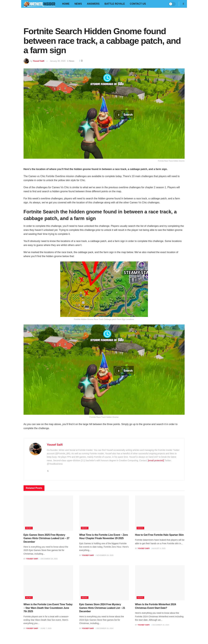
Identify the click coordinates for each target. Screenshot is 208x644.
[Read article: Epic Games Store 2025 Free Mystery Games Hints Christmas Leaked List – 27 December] (48, 513)
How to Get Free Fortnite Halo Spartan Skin (159, 535)
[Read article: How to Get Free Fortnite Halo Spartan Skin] (160, 513)
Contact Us (138, 4)
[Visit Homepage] (39, 4)
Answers (93, 4)
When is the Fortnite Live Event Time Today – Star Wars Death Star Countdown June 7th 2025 (48, 608)
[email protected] (156, 460)
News (78, 4)
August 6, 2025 (158, 548)
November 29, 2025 (104, 555)
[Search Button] (183, 4)
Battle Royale (115, 4)
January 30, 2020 (58, 61)
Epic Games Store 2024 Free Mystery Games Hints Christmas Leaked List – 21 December (102, 608)
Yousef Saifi (38, 61)
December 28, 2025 (49, 559)
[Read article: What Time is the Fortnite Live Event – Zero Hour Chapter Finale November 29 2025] (104, 513)
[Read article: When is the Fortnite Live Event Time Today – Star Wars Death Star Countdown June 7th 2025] (48, 583)
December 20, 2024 (104, 628)
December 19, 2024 (160, 625)
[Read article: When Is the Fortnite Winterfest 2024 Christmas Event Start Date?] (160, 583)
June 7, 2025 (46, 628)
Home (66, 4)
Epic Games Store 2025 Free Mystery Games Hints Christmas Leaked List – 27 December (46, 538)
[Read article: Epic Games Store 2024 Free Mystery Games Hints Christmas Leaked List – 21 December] (104, 583)
